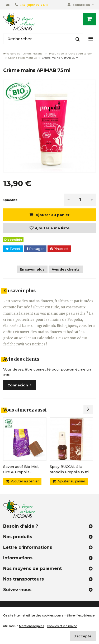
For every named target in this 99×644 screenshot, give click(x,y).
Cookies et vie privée (62, 626)
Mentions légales (32, 626)
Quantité (10, 200)
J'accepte (83, 636)
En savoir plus (32, 269)
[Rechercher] (43, 39)
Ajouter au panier (52, 215)
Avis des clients (66, 269)
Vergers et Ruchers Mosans (23, 54)
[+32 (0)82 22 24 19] (32, 5)
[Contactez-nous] (8, 5)
